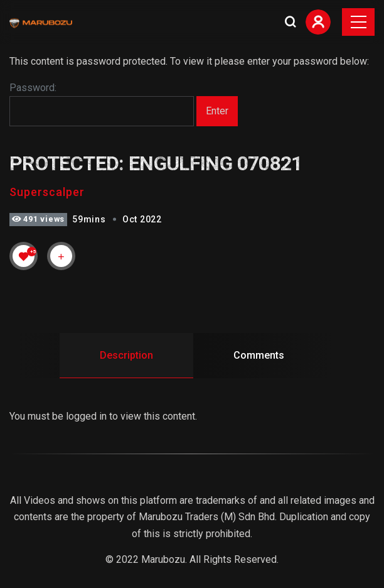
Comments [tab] (259, 355)
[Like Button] (24, 256)
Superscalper (47, 192)
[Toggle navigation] (358, 22)
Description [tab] (126, 355)
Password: (102, 104)
